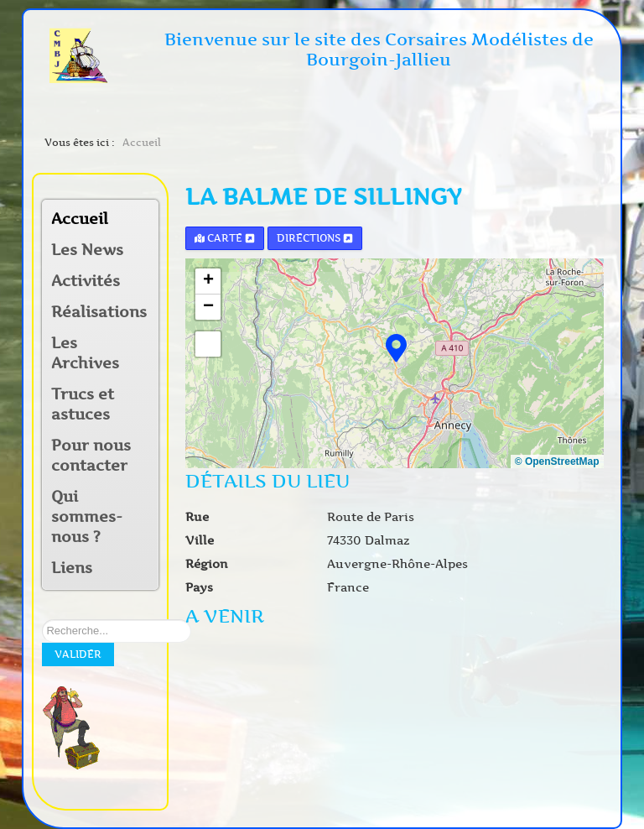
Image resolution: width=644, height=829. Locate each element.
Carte (225, 238)
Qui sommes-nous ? (87, 517)
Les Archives (85, 353)
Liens (72, 568)
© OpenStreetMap (557, 461)
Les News (87, 250)
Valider (78, 654)
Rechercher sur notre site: (42, 620)
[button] (145, 282)
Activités (86, 281)
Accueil (80, 219)
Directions (315, 238)
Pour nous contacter (91, 456)
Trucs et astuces (83, 404)
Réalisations (94, 312)
